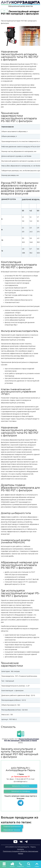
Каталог (12, 864)
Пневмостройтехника (12, 827)
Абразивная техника (12, 830)
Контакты (20, 849)
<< (4, 11)
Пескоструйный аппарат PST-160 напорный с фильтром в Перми (22, 740)
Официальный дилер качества (20, 6)
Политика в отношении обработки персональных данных (21, 852)
